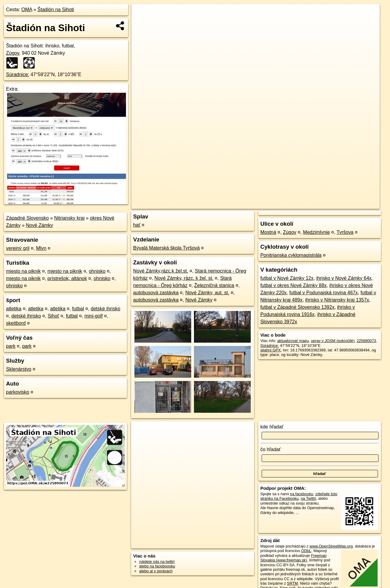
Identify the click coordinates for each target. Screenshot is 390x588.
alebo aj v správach (156, 571)
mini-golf (94, 316)
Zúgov (13, 53)
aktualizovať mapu (293, 341)
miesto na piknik (23, 271)
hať (137, 225)
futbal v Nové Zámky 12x (287, 278)
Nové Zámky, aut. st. (207, 293)
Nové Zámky (40, 225)
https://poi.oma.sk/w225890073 (353, 204)
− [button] (142, 24)
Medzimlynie (316, 232)
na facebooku (302, 494)
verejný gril (18, 248)
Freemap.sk (308, 204)
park (11, 346)
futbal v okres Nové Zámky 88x (294, 285)
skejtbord (16, 323)
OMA (27, 10)
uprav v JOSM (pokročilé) (333, 341)
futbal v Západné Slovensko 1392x (298, 307)
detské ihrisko (105, 309)
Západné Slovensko (27, 218)
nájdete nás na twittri (157, 562)
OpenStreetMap (277, 204)
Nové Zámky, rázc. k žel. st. (184, 278)
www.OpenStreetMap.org (331, 546)
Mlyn (41, 248)
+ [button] (142, 14)
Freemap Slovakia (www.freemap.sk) (293, 558)
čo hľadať (271, 449)
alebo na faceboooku (157, 566)
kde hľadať (272, 427)
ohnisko (97, 271)
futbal (78, 309)
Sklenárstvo (19, 369)
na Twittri (308, 498)
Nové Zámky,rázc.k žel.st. (161, 271)
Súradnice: (18, 74)
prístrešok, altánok (67, 278)
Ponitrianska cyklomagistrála (291, 255)
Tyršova (345, 232)
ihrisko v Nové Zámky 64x (344, 278)
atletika (14, 309)
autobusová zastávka (156, 293)
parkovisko (18, 392)
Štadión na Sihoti (56, 10)
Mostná (268, 232)
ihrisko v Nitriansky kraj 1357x (337, 300)
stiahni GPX (271, 350)
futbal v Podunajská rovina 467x (324, 293)
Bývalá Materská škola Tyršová (166, 248)
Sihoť (53, 316)
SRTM (292, 583)
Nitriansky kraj (69, 218)
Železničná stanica (214, 285)
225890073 (366, 341)
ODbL (306, 551)
